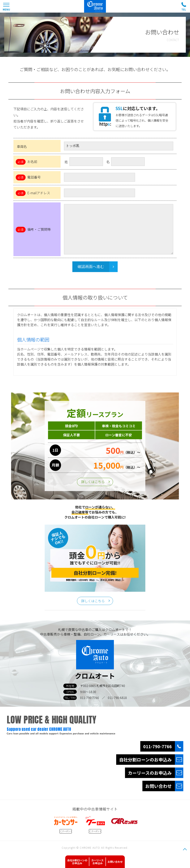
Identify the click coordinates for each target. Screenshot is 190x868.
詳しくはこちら (93, 482)
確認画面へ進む (91, 267)
